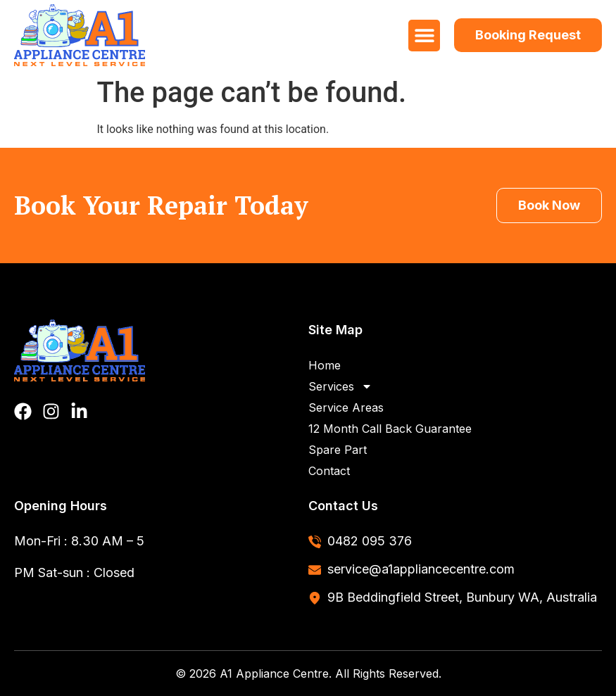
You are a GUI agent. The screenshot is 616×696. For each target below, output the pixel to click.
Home (325, 365)
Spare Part (338, 450)
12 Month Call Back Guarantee (390, 429)
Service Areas (346, 407)
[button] (424, 36)
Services (340, 386)
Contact (329, 471)
